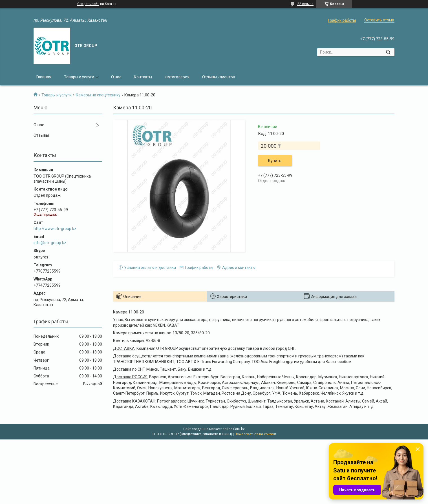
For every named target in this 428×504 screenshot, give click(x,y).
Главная (44, 77)
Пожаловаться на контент (255, 434)
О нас (116, 77)
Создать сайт (88, 4)
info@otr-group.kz (50, 243)
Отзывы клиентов (219, 77)
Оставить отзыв (379, 20)
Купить (275, 161)
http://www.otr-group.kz (55, 229)
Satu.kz (239, 429)
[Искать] (388, 52)
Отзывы (41, 135)
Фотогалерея (177, 77)
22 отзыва (305, 4)
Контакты (143, 77)
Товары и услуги (79, 77)
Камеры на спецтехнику (98, 95)
